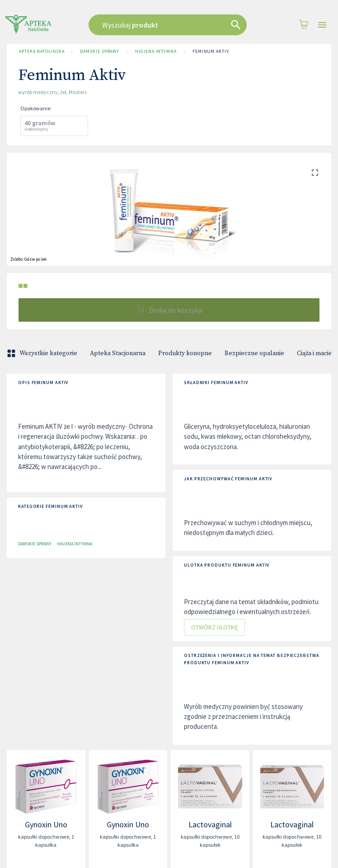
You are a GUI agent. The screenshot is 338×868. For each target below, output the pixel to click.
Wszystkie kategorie (43, 353)
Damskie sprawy (100, 52)
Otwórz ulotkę (214, 627)
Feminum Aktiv (211, 52)
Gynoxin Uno (46, 824)
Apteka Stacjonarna (118, 353)
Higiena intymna (156, 52)
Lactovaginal (210, 824)
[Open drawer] (322, 25)
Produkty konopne (185, 353)
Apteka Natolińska (42, 52)
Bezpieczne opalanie (254, 353)
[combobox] (169, 25)
